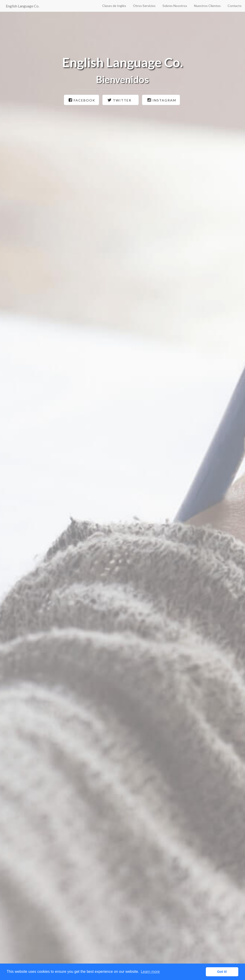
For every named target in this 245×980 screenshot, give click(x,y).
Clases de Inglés (114, 6)
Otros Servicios (144, 6)
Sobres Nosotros (175, 6)
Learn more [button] (150, 972)
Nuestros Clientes (207, 6)
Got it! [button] (222, 972)
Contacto (235, 6)
